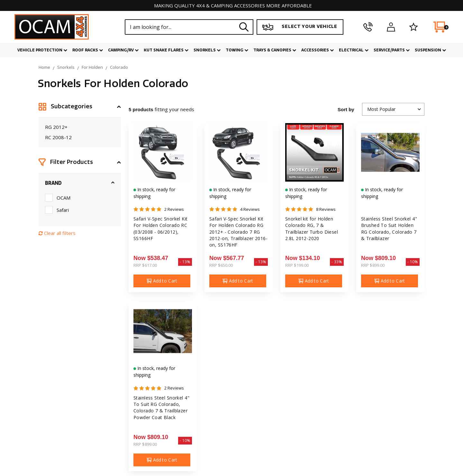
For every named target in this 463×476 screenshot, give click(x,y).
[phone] (368, 27)
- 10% (413, 262)
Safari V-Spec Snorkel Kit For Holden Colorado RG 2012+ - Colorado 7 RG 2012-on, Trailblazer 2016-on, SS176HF (238, 232)
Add (162, 281)
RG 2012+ (56, 127)
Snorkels (207, 50)
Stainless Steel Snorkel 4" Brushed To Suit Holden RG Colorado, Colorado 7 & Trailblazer (389, 229)
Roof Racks (88, 50)
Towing (237, 50)
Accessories (318, 50)
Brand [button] (53, 183)
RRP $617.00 (145, 265)
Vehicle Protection (42, 50)
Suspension (430, 50)
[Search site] (244, 27)
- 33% (337, 262)
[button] (80, 107)
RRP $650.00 (221, 265)
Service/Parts (392, 50)
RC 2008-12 (58, 137)
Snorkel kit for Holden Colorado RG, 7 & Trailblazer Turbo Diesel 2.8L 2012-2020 (312, 229)
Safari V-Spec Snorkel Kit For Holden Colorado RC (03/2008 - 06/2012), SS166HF (161, 229)
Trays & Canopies (275, 50)
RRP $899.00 (373, 265)
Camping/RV (123, 50)
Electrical (354, 50)
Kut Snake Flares (166, 50)
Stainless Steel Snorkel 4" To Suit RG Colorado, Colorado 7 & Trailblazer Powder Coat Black (161, 408)
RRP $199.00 (297, 265)
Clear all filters (57, 233)
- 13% (185, 262)
